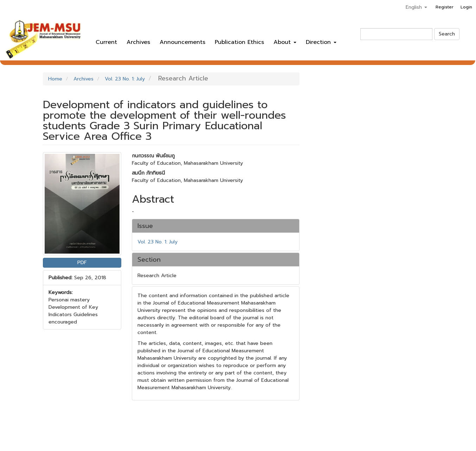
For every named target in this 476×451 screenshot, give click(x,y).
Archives (138, 42)
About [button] (285, 42)
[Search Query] (396, 34)
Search (447, 34)
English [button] (416, 7)
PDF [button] (82, 263)
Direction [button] (321, 42)
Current (106, 42)
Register (445, 7)
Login (466, 7)
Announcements (182, 42)
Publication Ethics (239, 42)
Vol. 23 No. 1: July (125, 79)
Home (55, 79)
